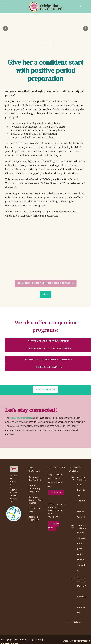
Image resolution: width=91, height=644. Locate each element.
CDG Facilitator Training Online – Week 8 (82, 501)
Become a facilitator (34, 518)
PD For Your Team (34, 510)
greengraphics (82, 641)
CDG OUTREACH (46, 390)
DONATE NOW (54, 526)
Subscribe (56, 493)
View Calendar (75, 622)
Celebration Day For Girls (35, 478)
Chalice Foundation (21, 418)
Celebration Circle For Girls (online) (36, 500)
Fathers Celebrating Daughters (34, 488)
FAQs (46, 294)
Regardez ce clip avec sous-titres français (46, 283)
